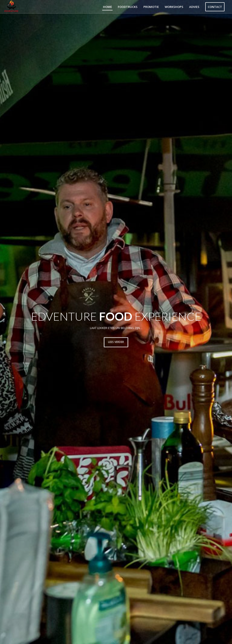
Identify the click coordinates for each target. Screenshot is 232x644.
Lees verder (116, 341)
